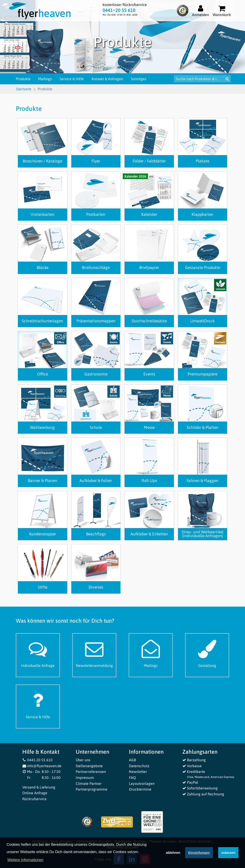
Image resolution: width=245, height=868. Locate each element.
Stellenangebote (89, 766)
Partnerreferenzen (91, 772)
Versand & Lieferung (39, 787)
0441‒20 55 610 (119, 10)
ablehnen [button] (173, 853)
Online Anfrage (35, 793)
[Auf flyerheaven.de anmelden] (200, 11)
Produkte (23, 79)
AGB (132, 760)
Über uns (83, 760)
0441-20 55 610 (37, 760)
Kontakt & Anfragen (107, 79)
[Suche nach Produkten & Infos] (199, 79)
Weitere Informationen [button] (25, 860)
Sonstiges (139, 79)
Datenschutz (139, 766)
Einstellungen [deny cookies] (199, 853)
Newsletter (138, 772)
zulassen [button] (228, 853)
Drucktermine (140, 789)
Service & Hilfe (72, 79)
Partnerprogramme (92, 789)
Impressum (85, 778)
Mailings (45, 79)
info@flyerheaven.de (42, 766)
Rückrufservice (34, 799)
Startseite (24, 89)
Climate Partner (89, 783)
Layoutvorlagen (142, 783)
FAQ (132, 778)
